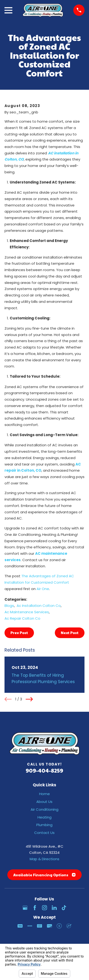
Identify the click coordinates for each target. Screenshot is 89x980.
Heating (44, 817)
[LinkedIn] (54, 908)
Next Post (70, 633)
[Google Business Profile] (25, 908)
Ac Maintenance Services (27, 612)
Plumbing (44, 825)
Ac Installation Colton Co (39, 606)
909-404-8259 (44, 770)
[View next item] (29, 699)
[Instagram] (44, 908)
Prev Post (19, 633)
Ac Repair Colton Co (22, 618)
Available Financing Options (44, 875)
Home (44, 794)
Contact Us (44, 833)
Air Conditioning (44, 809)
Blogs (9, 606)
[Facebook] (35, 908)
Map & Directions (44, 859)
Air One (43, 589)
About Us (44, 802)
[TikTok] (64, 908)
